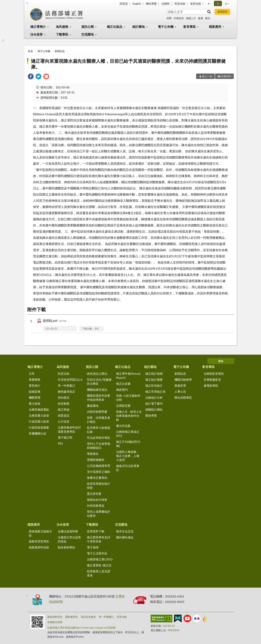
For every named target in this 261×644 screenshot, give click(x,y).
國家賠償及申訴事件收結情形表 (99, 398)
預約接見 (64, 397)
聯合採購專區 (183, 397)
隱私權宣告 (72, 617)
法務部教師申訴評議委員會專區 (69, 429)
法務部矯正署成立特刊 (128, 434)
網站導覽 (151, 4)
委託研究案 (94, 494)
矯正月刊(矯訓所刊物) (128, 444)
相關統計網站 (154, 409)
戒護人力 (191, 18)
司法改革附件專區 (99, 438)
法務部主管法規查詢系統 (69, 539)
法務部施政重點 (39, 409)
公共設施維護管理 (99, 466)
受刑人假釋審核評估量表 (99, 514)
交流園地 (88, 34)
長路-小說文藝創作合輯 (128, 398)
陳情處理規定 (66, 391)
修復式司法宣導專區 (128, 468)
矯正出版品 (115, 27)
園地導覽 (151, 415)
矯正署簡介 (38, 27)
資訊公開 (88, 27)
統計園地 (139, 27)
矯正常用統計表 (155, 391)
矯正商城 (64, 409)
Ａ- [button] (209, 4)
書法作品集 (123, 426)
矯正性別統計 (154, 386)
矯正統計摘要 (154, 380)
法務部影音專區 (214, 374)
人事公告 (180, 391)
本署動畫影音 (212, 380)
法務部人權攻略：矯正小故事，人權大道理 (128, 456)
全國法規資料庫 (68, 531)
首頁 (30, 51)
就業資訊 (64, 415)
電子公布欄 (166, 27)
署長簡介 (35, 386)
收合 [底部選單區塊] (221, 361)
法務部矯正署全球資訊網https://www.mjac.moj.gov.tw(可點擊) (82, 628)
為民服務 (62, 27)
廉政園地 (93, 406)
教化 (208, 18)
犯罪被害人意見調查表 (99, 573)
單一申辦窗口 (66, 386)
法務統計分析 (154, 397)
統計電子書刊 (154, 403)
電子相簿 (93, 547)
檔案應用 (215, 27)
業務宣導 (180, 386)
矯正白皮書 (123, 384)
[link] (31, 77)
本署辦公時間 (55, 622)
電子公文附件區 (97, 553)
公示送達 (64, 421)
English (137, 4)
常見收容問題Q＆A (70, 380)
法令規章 (37, 34)
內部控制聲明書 (97, 412)
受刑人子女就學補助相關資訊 (99, 446)
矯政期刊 (122, 390)
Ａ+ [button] (227, 4)
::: (27, 3)
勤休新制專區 (66, 547)
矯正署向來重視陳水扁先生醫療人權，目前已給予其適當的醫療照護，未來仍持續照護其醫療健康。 (128, 64)
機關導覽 (35, 397)
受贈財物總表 (96, 460)
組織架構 (35, 391)
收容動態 (64, 403)
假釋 (169, 18)
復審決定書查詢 (97, 478)
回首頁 (124, 4)
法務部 (166, 4)
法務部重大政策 (39, 415)
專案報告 (93, 454)
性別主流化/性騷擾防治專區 (99, 382)
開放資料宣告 (55, 617)
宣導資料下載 (96, 531)
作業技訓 (179, 18)
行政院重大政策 (39, 421)
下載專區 (62, 34)
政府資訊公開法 (97, 374)
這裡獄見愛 (123, 406)
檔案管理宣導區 (39, 541)
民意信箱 (180, 4)
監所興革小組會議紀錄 (99, 430)
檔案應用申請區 (39, 547)
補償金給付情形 (97, 500)
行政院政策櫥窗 (39, 427)
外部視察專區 (96, 506)
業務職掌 (35, 380)
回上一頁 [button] (207, 76)
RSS (60, 443)
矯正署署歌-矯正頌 (99, 565)
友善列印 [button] (226, 76)
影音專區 (190, 27)
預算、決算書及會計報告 (99, 420)
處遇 (201, 18)
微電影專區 (211, 386)
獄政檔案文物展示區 (40, 533)
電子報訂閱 (65, 437)
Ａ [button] (218, 4)
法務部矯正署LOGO (100, 559)
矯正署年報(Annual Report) (128, 376)
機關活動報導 (183, 380)
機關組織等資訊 (97, 390)
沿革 (32, 374)
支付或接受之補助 (99, 472)
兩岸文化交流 (125, 531)
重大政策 (35, 403)
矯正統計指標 (154, 374)
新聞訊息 (60, 51)
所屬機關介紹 (37, 433)
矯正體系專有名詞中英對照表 (99, 539)
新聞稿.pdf (55, 321)
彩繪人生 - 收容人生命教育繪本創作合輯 (129, 416)
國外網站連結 (125, 537)
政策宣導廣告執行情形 (99, 486)
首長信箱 (196, 4)
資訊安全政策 (88, 617)
